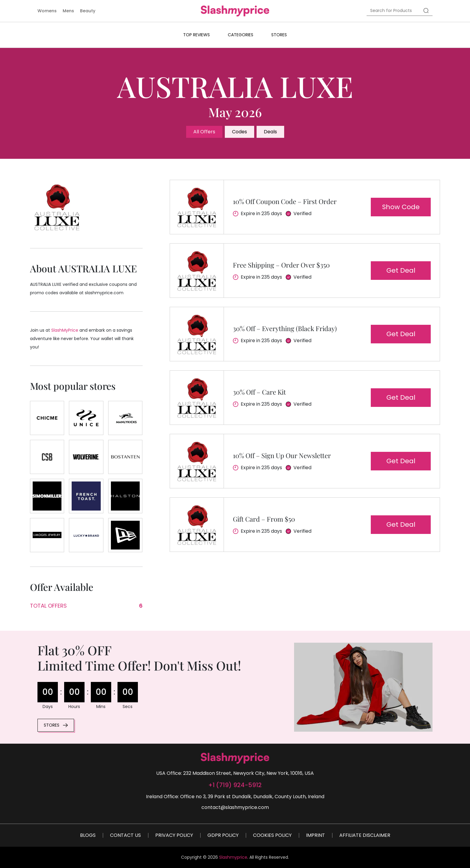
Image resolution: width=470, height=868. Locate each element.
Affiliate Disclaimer (365, 835)
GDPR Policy (223, 835)
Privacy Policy (174, 835)
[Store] (47, 418)
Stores (279, 35)
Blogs (88, 835)
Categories (241, 35)
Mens (68, 11)
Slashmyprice (233, 857)
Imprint (315, 835)
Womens (47, 11)
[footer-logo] (235, 758)
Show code (401, 207)
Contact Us (125, 835)
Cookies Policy (272, 835)
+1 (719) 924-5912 (235, 785)
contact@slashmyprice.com (235, 807)
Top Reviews (196, 35)
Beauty (88, 11)
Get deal (401, 270)
